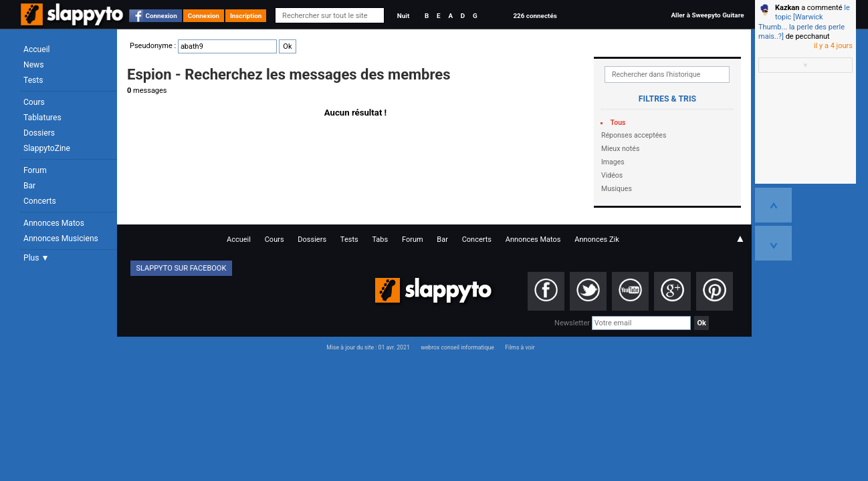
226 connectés (535, 16)
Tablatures (42, 118)
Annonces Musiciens (61, 238)
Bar (29, 186)
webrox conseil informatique (457, 347)
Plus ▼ (36, 258)
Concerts (40, 201)
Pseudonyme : (213, 46)
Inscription (246, 16)
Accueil (37, 49)
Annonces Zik (597, 239)
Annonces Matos (54, 223)
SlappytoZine (47, 148)
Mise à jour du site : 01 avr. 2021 (368, 347)
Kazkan (787, 8)
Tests (33, 80)
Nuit (403, 16)
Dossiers (39, 133)
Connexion (161, 16)
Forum (35, 170)
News (33, 65)
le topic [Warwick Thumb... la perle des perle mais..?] (804, 22)
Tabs (380, 239)
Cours (34, 102)
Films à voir (520, 347)
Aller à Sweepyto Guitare (707, 15)
